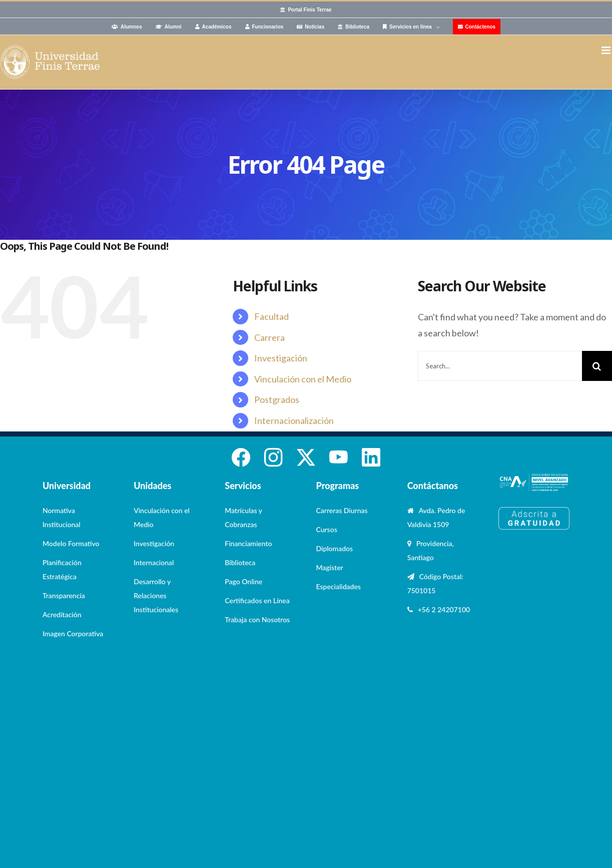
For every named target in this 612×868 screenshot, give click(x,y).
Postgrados (277, 399)
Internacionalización (294, 420)
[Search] (597, 366)
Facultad (271, 316)
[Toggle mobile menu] (607, 50)
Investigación (281, 358)
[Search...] (500, 366)
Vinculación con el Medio (303, 379)
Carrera (269, 337)
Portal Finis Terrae (310, 10)
